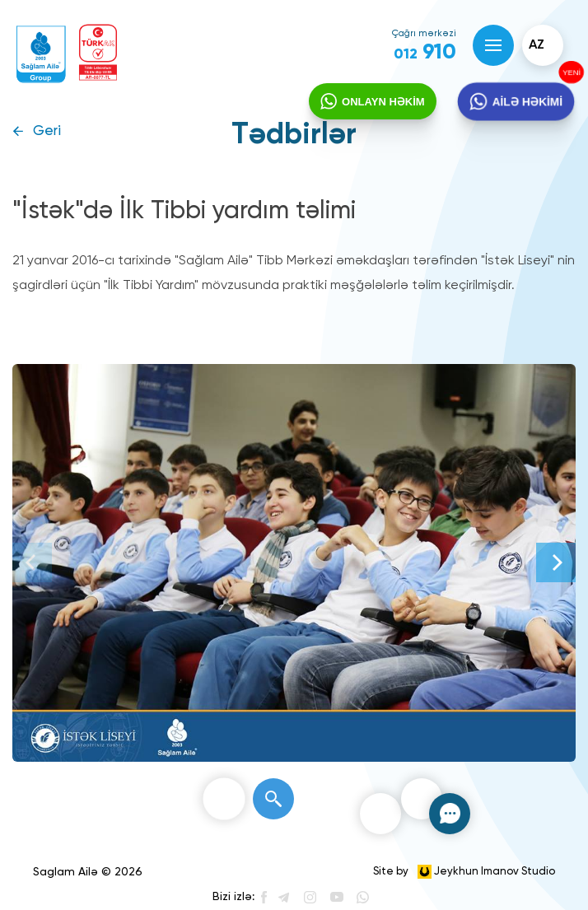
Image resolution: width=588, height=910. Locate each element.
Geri (47, 131)
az (537, 45)
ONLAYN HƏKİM (383, 102)
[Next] (556, 562)
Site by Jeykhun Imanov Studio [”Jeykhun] (464, 872)
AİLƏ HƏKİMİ (526, 102)
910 (425, 53)
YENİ (569, 73)
